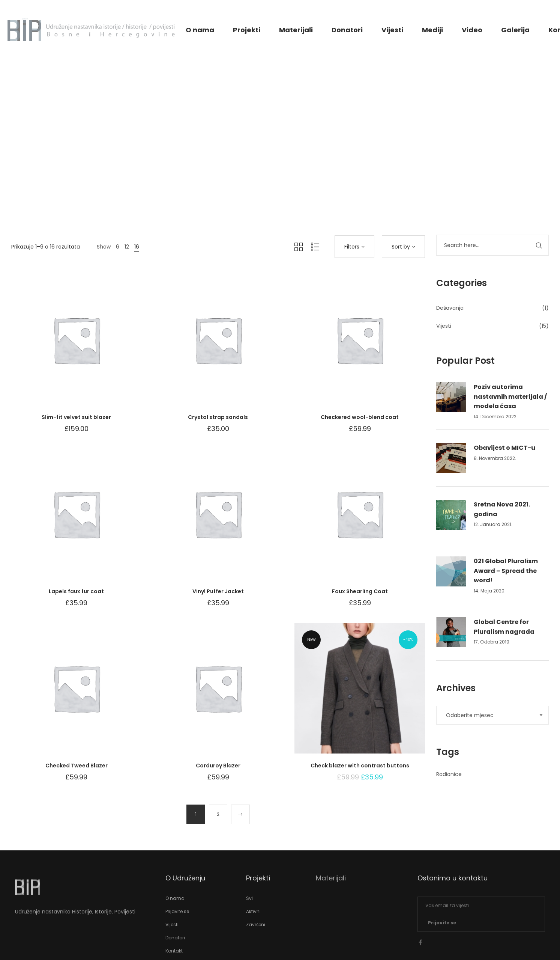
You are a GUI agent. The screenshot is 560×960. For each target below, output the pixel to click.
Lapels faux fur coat (76, 591)
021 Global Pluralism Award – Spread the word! (506, 571)
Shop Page (280, 170)
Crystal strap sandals (218, 417)
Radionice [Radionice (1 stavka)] (449, 774)
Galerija (515, 30)
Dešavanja (450, 308)
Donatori (347, 30)
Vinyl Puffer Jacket (218, 591)
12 (127, 247)
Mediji (432, 30)
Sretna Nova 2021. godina (502, 509)
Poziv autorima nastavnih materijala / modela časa (510, 396)
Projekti (247, 30)
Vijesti (392, 30)
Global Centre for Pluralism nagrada (504, 627)
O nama (200, 30)
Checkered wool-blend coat (360, 417)
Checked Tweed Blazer (77, 766)
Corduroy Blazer (218, 766)
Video (472, 30)
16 (137, 247)
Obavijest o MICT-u (504, 448)
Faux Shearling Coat (360, 591)
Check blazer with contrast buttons (360, 766)
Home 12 (246, 170)
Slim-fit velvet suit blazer (76, 417)
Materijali (296, 30)
